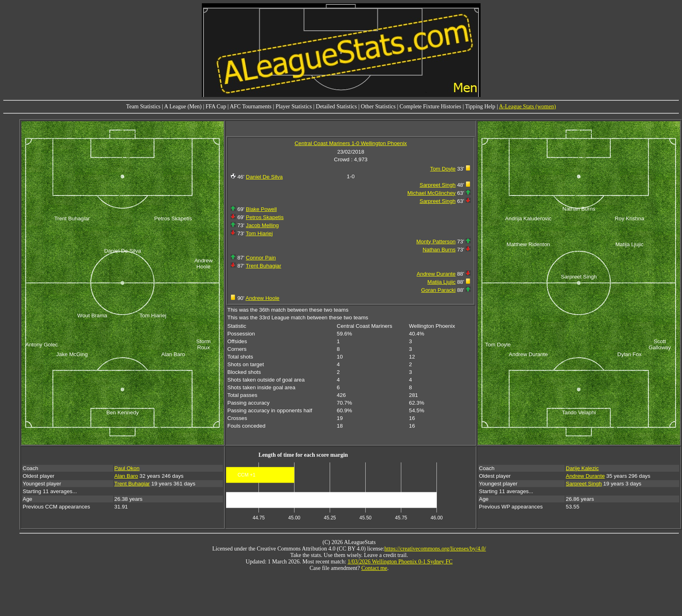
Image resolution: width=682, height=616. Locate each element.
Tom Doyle (443, 169)
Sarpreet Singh (437, 185)
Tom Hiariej (259, 233)
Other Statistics (378, 107)
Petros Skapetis (265, 217)
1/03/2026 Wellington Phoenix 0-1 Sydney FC (400, 562)
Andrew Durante (436, 274)
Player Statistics (294, 107)
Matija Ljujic (442, 282)
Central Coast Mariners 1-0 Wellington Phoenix (351, 143)
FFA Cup (216, 107)
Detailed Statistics (336, 107)
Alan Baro (126, 476)
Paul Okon (127, 468)
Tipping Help (480, 107)
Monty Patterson (436, 242)
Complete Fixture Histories (430, 107)
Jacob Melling (263, 225)
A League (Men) (183, 107)
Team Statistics (143, 107)
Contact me (374, 568)
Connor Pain (261, 258)
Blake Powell (261, 209)
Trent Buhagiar (264, 266)
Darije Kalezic (582, 468)
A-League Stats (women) (527, 107)
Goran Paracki (438, 290)
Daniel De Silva (264, 177)
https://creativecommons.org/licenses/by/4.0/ (435, 549)
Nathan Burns (439, 250)
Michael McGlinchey (431, 193)
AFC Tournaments (251, 107)
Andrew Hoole (263, 298)
